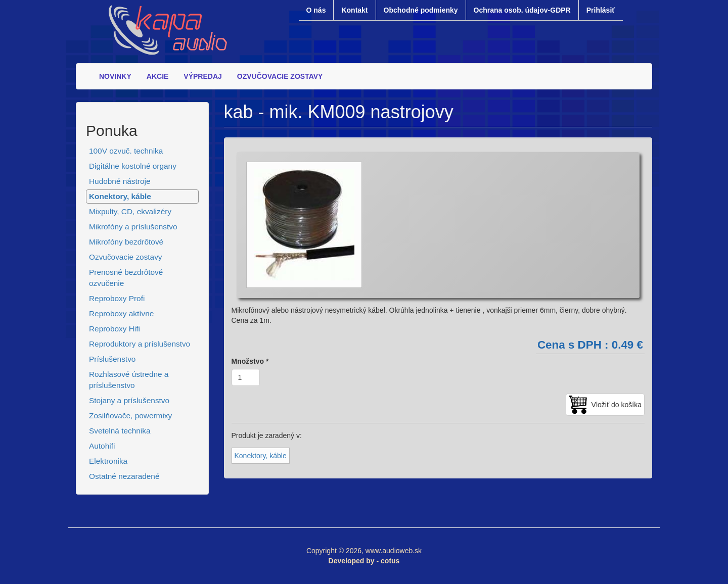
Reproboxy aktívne (121, 313)
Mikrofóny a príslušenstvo (133, 227)
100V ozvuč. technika (126, 151)
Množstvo (250, 361)
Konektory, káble (120, 196)
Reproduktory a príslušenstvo (140, 344)
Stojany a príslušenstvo (129, 400)
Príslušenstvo (112, 359)
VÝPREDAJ (202, 76)
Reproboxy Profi (117, 298)
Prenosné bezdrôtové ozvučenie (126, 278)
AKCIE (158, 76)
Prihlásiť (601, 10)
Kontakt (354, 10)
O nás (316, 10)
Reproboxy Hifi (115, 329)
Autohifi (102, 446)
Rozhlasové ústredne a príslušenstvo (129, 380)
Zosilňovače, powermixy (130, 416)
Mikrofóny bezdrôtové (126, 242)
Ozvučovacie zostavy (126, 257)
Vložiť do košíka (617, 405)
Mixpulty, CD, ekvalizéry (130, 211)
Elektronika (108, 461)
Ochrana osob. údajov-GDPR (522, 10)
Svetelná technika (120, 431)
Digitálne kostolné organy (133, 166)
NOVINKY (115, 76)
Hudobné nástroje (120, 181)
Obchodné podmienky (421, 10)
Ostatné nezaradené (124, 476)
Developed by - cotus (364, 561)
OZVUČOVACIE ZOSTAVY (280, 76)
